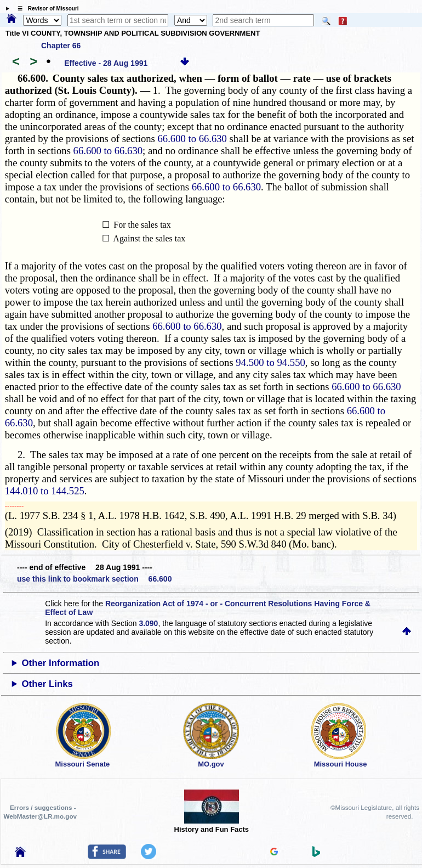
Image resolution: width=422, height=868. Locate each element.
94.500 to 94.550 (270, 362)
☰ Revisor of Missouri (45, 9)
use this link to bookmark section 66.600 (94, 579)
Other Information (61, 663)
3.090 (148, 623)
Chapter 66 (61, 46)
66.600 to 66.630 (192, 139)
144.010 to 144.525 (45, 491)
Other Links (47, 684)
